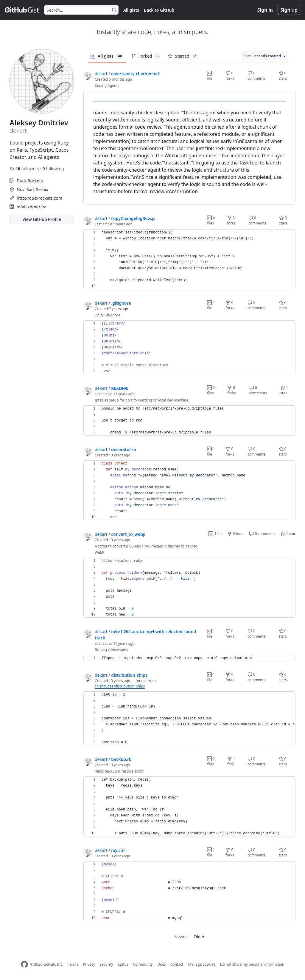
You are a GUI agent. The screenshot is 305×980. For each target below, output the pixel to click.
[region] (189, 148)
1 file (211, 76)
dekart (101, 74)
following (53, 169)
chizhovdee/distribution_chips (120, 686)
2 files (211, 390)
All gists (131, 10)
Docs (161, 964)
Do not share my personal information (252, 964)
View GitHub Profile (42, 219)
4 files (211, 220)
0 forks (230, 76)
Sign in (265, 10)
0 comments (256, 76)
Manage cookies (201, 964)
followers (25, 169)
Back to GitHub (159, 10)
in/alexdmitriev (31, 207)
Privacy (89, 964)
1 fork (231, 761)
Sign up (289, 10)
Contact (177, 964)
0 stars (283, 76)
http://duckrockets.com (39, 198)
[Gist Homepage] (22, 10)
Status (123, 964)
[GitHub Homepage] (24, 964)
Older (199, 937)
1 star (284, 390)
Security (106, 964)
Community (143, 964)
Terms (73, 964)
